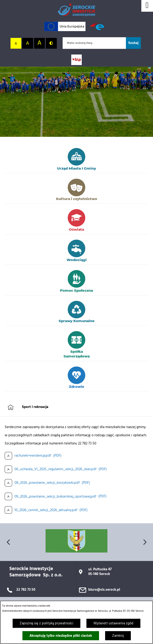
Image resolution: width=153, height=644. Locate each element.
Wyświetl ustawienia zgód (113, 623)
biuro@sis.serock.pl (104, 590)
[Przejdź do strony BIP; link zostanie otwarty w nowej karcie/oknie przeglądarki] (76, 60)
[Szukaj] (133, 43)
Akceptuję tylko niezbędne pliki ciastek (61, 636)
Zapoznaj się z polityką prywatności (46, 623)
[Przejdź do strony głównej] (77, 10)
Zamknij (118, 636)
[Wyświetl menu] (147, 6)
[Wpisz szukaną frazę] (94, 43)
